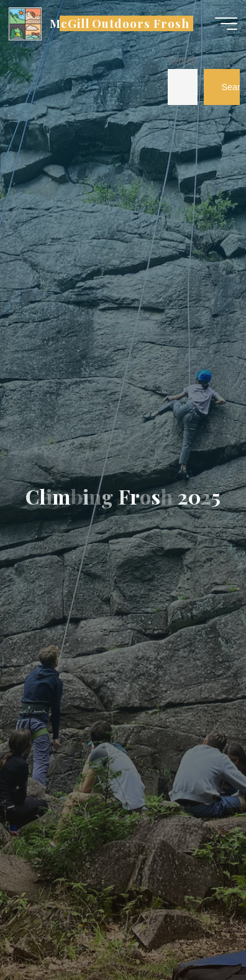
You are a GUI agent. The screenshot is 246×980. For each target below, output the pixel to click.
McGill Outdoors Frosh (120, 23)
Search (182, 60)
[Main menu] (226, 24)
